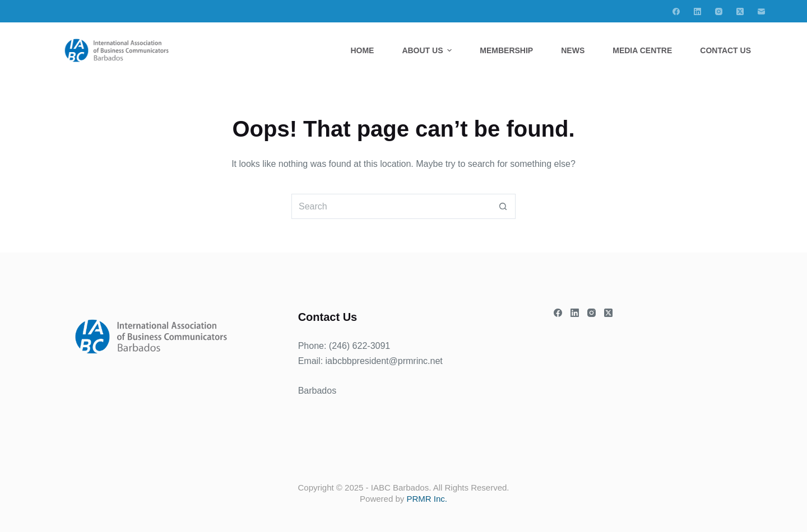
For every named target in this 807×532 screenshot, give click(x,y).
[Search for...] (391, 206)
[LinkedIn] (697, 11)
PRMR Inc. (427, 499)
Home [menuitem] (362, 50)
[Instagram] (719, 11)
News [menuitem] (573, 50)
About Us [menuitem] (428, 50)
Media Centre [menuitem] (642, 50)
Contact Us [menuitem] (725, 50)
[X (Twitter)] (740, 11)
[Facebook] (676, 11)
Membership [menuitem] (506, 50)
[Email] (761, 11)
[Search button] (503, 206)
